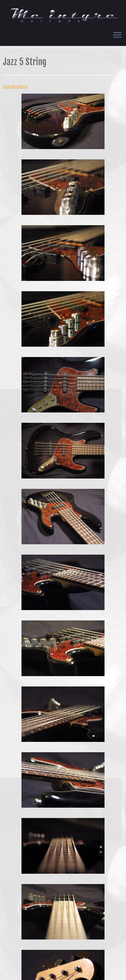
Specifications (15, 86)
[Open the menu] (117, 36)
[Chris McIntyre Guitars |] (63, 13)
